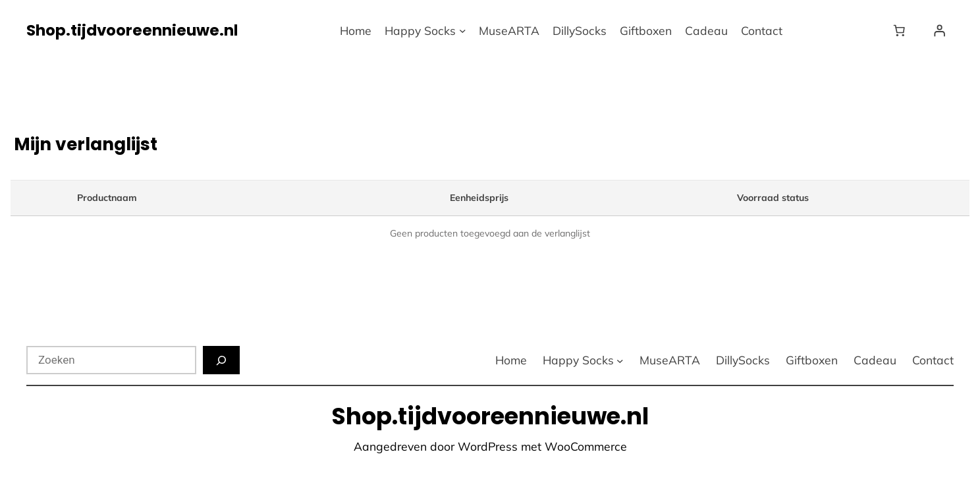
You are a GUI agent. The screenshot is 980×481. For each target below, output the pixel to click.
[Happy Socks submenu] (463, 31)
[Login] (939, 30)
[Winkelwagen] (902, 30)
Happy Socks (420, 30)
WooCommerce (586, 446)
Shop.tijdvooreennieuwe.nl (132, 30)
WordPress (488, 446)
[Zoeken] (221, 360)
